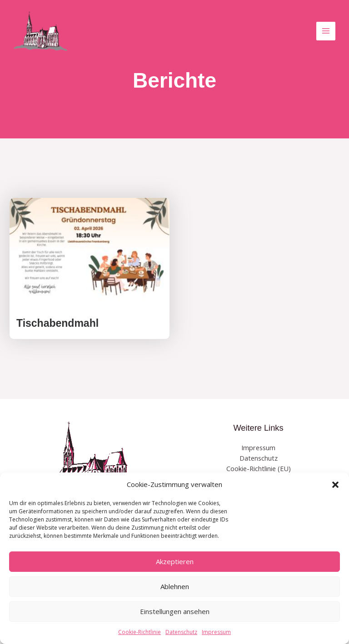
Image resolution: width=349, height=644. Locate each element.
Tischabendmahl (57, 323)
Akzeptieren (175, 561)
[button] (335, 485)
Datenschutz (181, 632)
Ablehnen (175, 586)
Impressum (216, 632)
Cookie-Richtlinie (140, 632)
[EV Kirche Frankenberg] (41, 32)
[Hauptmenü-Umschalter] (326, 31)
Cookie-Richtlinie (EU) (259, 468)
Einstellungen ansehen (175, 611)
